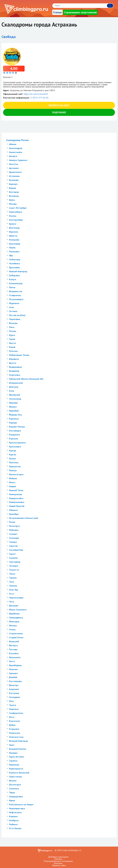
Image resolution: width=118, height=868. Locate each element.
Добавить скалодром (58, 857)
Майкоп (13, 478)
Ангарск (13, 156)
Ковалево (14, 689)
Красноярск (15, 447)
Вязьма (13, 781)
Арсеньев (14, 168)
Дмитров (14, 387)
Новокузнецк (16, 494)
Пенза (12, 287)
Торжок (13, 578)
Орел (12, 745)
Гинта (12, 661)
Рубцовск (14, 530)
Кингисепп (14, 721)
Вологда (13, 323)
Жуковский (15, 395)
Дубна (12, 725)
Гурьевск (13, 673)
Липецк (13, 470)
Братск (13, 363)
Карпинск (14, 419)
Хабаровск (14, 275)
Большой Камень (18, 749)
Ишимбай (14, 411)
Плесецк (13, 351)
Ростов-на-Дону (17, 315)
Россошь (13, 649)
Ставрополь (15, 295)
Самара (13, 542)
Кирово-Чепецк (17, 427)
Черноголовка (16, 598)
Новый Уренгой (17, 506)
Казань (13, 216)
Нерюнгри (14, 765)
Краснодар (15, 244)
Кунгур (13, 451)
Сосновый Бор (16, 550)
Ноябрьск (14, 820)
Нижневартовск (17, 808)
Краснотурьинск (17, 443)
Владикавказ (16, 367)
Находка (13, 753)
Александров (16, 148)
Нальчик (13, 669)
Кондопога (15, 435)
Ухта (11, 594)
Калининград (16, 283)
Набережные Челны (19, 355)
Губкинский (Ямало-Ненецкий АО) (26, 379)
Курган (13, 455)
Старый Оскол (16, 637)
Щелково (14, 606)
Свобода (9, 37)
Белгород (14, 192)
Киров (12, 347)
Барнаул (13, 184)
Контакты (58, 863)
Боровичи (14, 359)
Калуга (13, 279)
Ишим (12, 800)
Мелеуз (13, 626)
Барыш (12, 188)
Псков (12, 522)
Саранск (13, 761)
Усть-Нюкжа (15, 828)
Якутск (13, 343)
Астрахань (14, 176)
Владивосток (16, 291)
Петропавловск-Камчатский (24, 518)
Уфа (11, 256)
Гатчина (13, 311)
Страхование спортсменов (80, 12)
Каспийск (14, 653)
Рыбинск (13, 824)
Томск (12, 574)
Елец (12, 391)
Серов (12, 339)
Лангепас (14, 462)
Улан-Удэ (14, 590)
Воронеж (14, 232)
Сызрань (13, 558)
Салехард (14, 538)
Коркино (13, 816)
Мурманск (14, 303)
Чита (12, 602)
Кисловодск (15, 431)
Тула (11, 582)
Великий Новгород (18, 741)
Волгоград (14, 228)
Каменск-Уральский (19, 773)
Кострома (14, 693)
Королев (13, 439)
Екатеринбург (16, 220)
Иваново (13, 403)
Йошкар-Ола (15, 415)
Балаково (14, 180)
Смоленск (14, 789)
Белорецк (14, 196)
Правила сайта (59, 865)
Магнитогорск (16, 474)
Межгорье (14, 622)
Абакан (13, 144)
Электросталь (16, 737)
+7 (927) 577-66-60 (39, 98)
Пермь (12, 248)
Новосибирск (16, 212)
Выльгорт (14, 685)
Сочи (11, 307)
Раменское (15, 733)
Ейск (11, 701)
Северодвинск (16, 618)
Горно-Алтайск (17, 757)
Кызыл (12, 458)
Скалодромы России (17, 140)
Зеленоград (15, 399)
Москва (13, 204)
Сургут (12, 554)
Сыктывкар (15, 562)
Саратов (13, 546)
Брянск (13, 224)
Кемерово (14, 240)
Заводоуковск (16, 797)
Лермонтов (15, 466)
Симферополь (16, 713)
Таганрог (14, 566)
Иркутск (13, 236)
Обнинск (13, 510)
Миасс (12, 482)
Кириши (13, 423)
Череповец (15, 319)
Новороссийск (16, 498)
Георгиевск (15, 375)
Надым (13, 486)
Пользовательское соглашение (58, 861)
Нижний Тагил (16, 490)
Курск (12, 335)
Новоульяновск (17, 502)
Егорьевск (14, 729)
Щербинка (14, 614)
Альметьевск (16, 152)
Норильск (14, 709)
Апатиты (14, 164)
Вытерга (13, 645)
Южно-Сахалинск (18, 610)
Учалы (12, 629)
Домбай (13, 677)
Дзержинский (16, 383)
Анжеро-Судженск (18, 160)
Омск (12, 327)
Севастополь (16, 777)
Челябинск (15, 263)
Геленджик (14, 697)
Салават (13, 534)
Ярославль (14, 267)
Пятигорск (14, 526)
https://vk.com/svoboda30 (36, 94)
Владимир (14, 371)
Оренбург (14, 514)
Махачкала (15, 657)
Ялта (12, 717)
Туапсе (13, 705)
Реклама (58, 859)
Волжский (14, 641)
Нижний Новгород (18, 271)
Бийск (12, 200)
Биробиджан (15, 665)
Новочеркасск (16, 769)
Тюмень (13, 586)
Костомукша (15, 681)
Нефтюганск (15, 812)
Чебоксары (15, 259)
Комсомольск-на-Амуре (21, 804)
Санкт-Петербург (18, 208)
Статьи (57, 12)
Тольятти (14, 570)
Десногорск (15, 785)
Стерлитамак (16, 633)
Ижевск (13, 407)
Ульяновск (14, 252)
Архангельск (15, 172)
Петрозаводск (16, 299)
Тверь (12, 793)
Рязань (13, 331)
